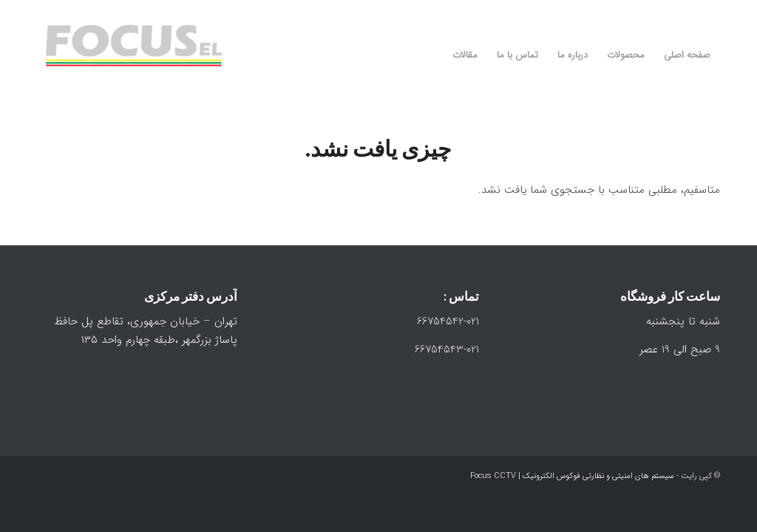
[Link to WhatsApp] (687, 11)
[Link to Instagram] (709, 11)
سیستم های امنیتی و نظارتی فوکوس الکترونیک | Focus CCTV (572, 476)
